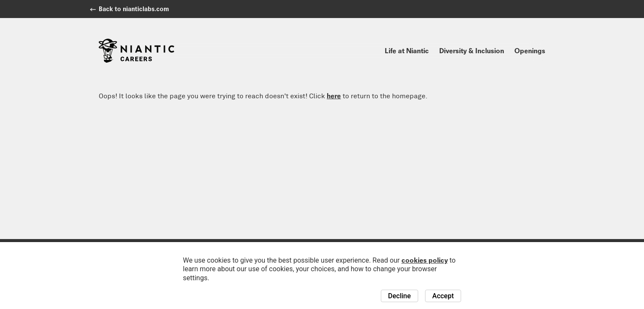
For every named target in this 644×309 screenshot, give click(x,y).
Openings (530, 51)
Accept (443, 296)
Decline (399, 296)
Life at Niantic (407, 51)
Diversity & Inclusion (472, 51)
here (334, 96)
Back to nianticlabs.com (134, 9)
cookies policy (425, 260)
